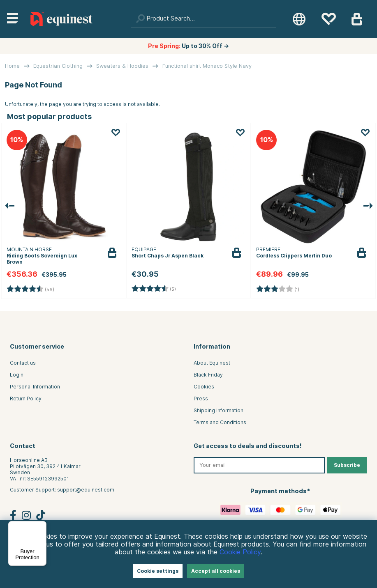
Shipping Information (219, 410)
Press (201, 399)
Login (17, 375)
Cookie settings (158, 571)
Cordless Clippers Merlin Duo (294, 256)
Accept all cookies (216, 571)
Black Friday (208, 375)
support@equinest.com (86, 490)
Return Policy (26, 399)
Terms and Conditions (220, 422)
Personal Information (35, 387)
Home (12, 66)
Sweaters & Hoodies (122, 66)
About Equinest (212, 363)
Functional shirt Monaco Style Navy (207, 66)
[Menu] (42, 526)
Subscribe (347, 465)
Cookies (204, 387)
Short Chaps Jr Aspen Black (168, 256)
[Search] (204, 19)
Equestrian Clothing (58, 66)
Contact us (23, 363)
